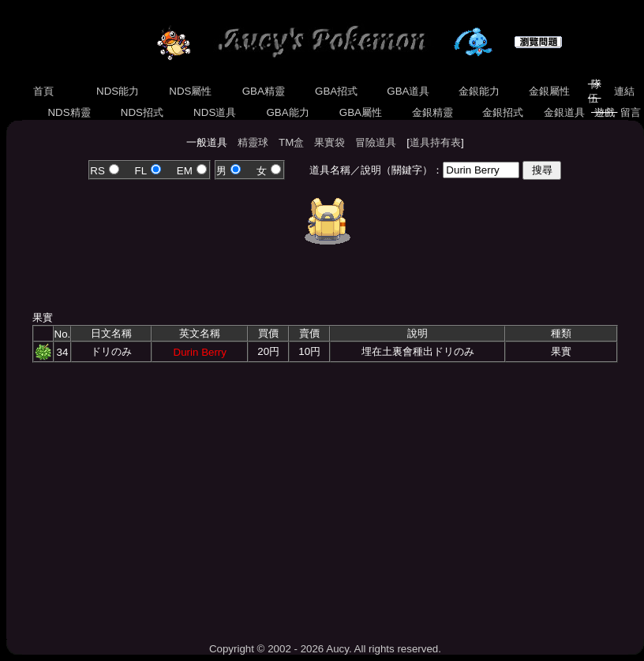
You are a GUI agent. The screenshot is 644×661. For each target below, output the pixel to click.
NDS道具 (215, 112)
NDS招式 (142, 112)
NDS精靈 (69, 112)
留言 (630, 112)
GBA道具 (409, 91)
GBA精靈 (264, 91)
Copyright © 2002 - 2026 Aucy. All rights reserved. (325, 649)
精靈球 (253, 142)
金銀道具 (564, 112)
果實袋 (329, 142)
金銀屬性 (549, 91)
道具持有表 (435, 142)
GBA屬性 (361, 112)
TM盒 (291, 142)
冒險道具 (376, 142)
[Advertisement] (325, 497)
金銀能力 (479, 91)
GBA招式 (336, 91)
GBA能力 (288, 112)
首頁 (44, 91)
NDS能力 (118, 91)
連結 (624, 91)
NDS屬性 (191, 91)
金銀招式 (502, 112)
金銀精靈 (432, 112)
